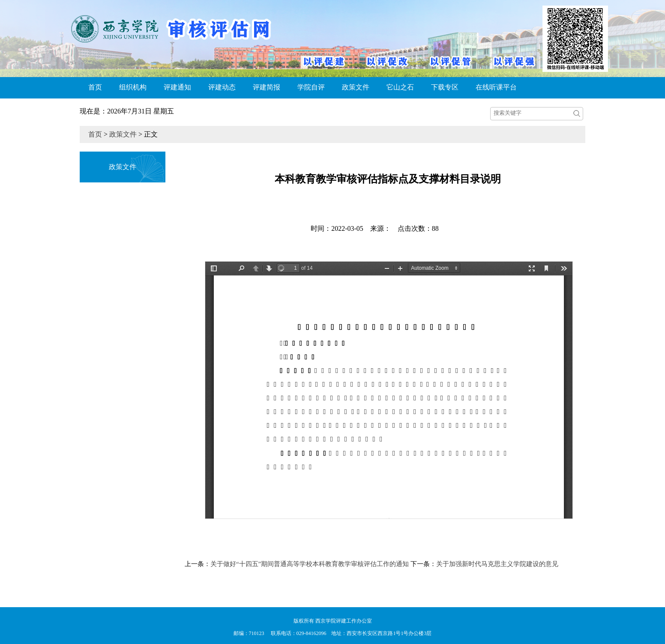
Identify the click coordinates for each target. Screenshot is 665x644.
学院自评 (311, 87)
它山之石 (400, 87)
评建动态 (222, 87)
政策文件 (356, 87)
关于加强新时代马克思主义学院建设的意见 (497, 564)
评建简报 (267, 87)
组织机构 (133, 87)
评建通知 (177, 87)
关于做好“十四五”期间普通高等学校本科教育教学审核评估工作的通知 (310, 564)
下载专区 (445, 87)
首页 (95, 87)
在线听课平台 (496, 87)
